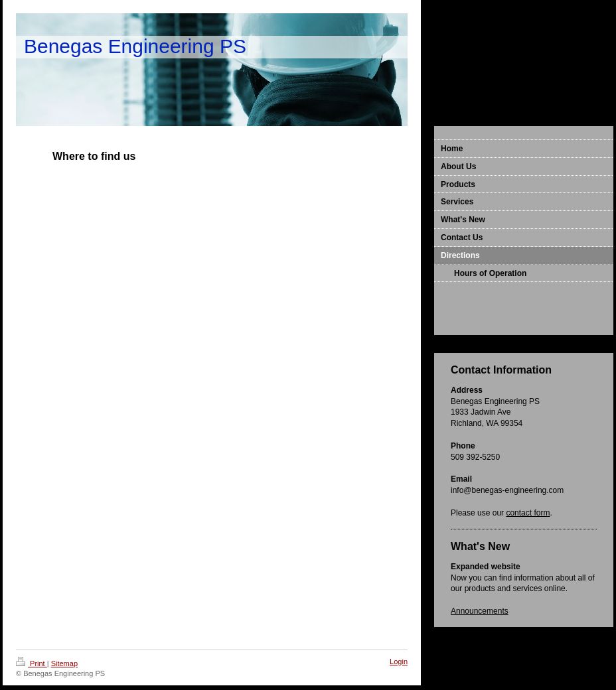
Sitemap (64, 663)
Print (32, 663)
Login (399, 661)
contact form (528, 513)
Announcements (480, 611)
